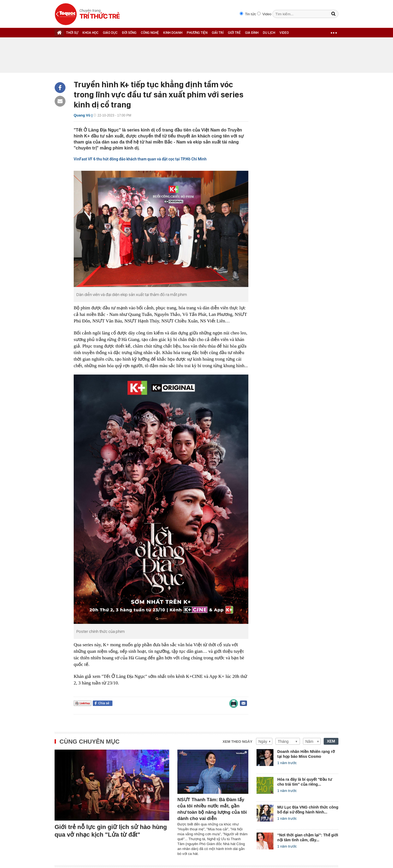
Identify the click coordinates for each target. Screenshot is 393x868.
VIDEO (284, 33)
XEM (331, 741)
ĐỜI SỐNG (129, 33)
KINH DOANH (173, 33)
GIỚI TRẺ (234, 33)
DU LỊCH (269, 33)
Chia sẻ (104, 703)
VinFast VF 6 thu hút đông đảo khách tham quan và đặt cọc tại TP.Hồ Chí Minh (140, 159)
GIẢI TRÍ (218, 33)
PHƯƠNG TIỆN (197, 33)
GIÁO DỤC (110, 33)
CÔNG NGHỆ (150, 33)
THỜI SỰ (72, 33)
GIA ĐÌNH (252, 33)
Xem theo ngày (238, 742)
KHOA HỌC (90, 33)
